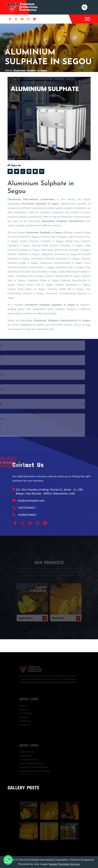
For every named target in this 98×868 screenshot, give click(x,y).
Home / (9, 70)
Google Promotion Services (64, 864)
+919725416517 (24, 508)
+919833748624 (24, 515)
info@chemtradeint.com (29, 500)
